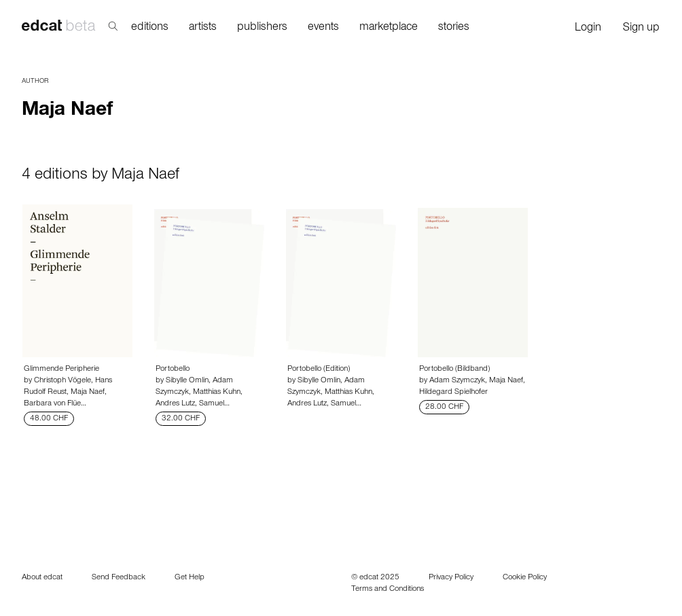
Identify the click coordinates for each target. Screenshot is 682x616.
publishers (262, 28)
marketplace (389, 28)
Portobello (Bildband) (454, 369)
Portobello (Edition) (319, 369)
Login (588, 29)
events (323, 28)
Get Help (190, 578)
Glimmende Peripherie (61, 369)
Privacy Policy (451, 578)
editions (150, 28)
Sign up (641, 29)
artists (203, 28)
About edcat (42, 578)
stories (454, 28)
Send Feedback (119, 578)
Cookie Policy (525, 578)
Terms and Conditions (388, 590)
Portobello (173, 369)
